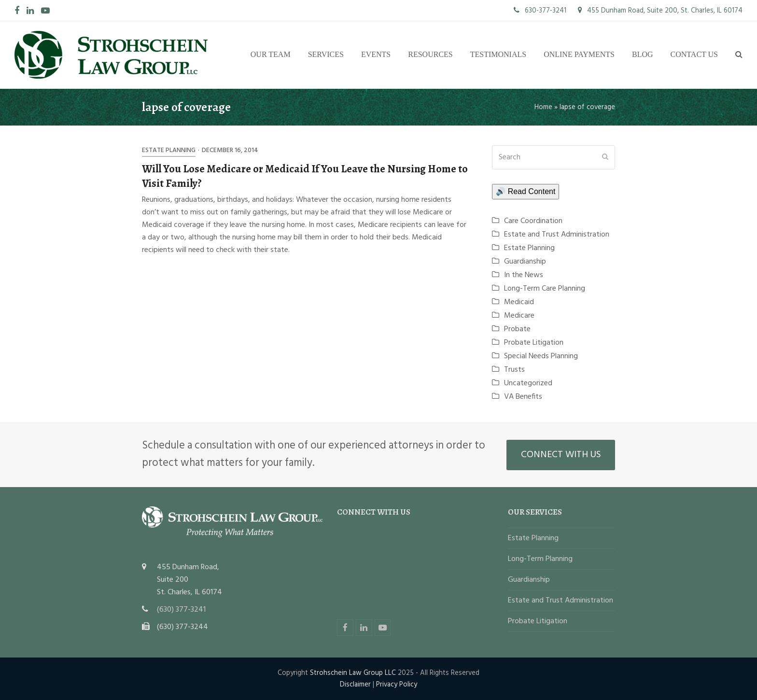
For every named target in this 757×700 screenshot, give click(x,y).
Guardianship (525, 262)
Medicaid (519, 302)
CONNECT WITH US (561, 455)
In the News (524, 275)
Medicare (519, 316)
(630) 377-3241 (181, 610)
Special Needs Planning (541, 356)
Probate (517, 329)
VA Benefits (523, 397)
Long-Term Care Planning (545, 289)
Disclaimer (355, 685)
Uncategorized (528, 383)
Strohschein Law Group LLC (353, 673)
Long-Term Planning (540, 559)
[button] (739, 55)
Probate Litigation (534, 343)
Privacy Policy (397, 685)
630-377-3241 (540, 11)
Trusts (514, 370)
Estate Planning (169, 150)
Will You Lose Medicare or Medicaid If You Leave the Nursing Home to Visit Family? (305, 176)
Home (543, 107)
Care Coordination (533, 221)
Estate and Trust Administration (557, 235)
